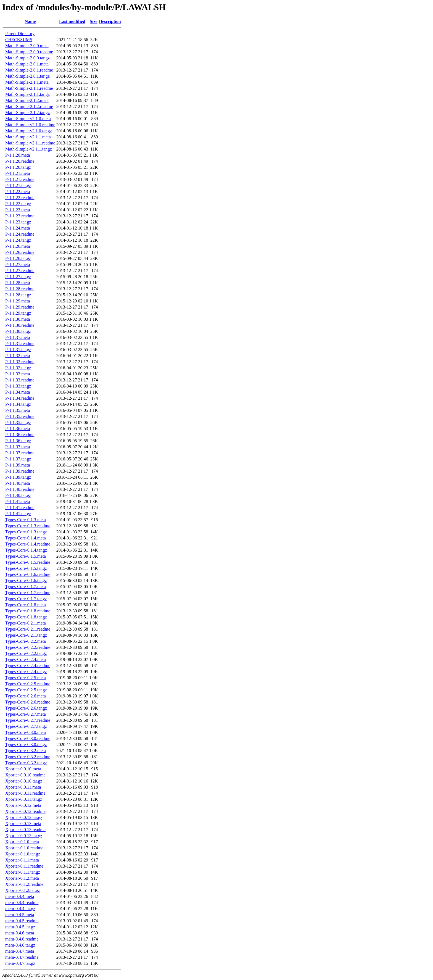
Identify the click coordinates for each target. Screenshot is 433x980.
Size (94, 21)
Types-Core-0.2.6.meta (26, 696)
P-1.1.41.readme (20, 508)
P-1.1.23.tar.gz (18, 222)
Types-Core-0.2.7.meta (26, 714)
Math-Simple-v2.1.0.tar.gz (29, 131)
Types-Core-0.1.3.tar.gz (26, 532)
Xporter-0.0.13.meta (23, 824)
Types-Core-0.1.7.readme (28, 593)
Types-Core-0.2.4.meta (26, 659)
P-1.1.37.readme (20, 453)
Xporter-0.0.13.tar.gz (24, 836)
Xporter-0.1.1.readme (24, 866)
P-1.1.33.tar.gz (18, 386)
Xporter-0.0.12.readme (25, 811)
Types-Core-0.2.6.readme (28, 702)
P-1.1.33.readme (20, 380)
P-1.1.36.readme (20, 435)
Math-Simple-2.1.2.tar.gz (27, 113)
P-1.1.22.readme (20, 198)
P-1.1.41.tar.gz (18, 514)
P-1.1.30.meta (18, 319)
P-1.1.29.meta (18, 301)
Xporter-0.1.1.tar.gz (23, 872)
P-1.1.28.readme (20, 289)
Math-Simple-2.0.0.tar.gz (27, 58)
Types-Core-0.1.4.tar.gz (26, 550)
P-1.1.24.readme (20, 234)
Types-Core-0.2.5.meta (26, 678)
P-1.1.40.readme (20, 489)
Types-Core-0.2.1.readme (28, 629)
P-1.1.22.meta (18, 192)
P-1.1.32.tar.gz (18, 368)
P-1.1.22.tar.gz (18, 204)
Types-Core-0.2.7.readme (28, 720)
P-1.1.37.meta (18, 447)
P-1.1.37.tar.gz (18, 459)
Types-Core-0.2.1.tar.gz (26, 635)
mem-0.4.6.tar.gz (20, 945)
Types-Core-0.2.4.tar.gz (26, 672)
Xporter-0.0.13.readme (25, 830)
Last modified (72, 21)
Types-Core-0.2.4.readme (28, 666)
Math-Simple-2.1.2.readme (29, 106)
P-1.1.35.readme (20, 416)
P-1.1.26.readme (20, 252)
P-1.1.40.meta (18, 483)
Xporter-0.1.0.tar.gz (23, 854)
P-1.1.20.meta (18, 155)
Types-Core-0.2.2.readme (28, 647)
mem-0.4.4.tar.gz (20, 909)
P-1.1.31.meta (18, 337)
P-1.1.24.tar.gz (18, 240)
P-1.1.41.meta (18, 501)
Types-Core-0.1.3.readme (28, 526)
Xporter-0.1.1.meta (22, 860)
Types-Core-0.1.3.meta (26, 520)
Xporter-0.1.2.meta (22, 878)
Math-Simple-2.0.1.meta (27, 64)
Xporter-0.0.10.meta (23, 769)
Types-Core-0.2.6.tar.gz (26, 708)
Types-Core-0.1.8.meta (26, 605)
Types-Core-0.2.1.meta (26, 623)
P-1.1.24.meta (18, 228)
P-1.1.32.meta (18, 356)
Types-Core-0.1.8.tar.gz (26, 617)
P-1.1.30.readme (20, 325)
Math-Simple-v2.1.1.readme (30, 143)
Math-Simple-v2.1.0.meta (28, 119)
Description (110, 21)
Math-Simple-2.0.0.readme (29, 52)
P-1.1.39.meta (18, 465)
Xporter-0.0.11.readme (25, 793)
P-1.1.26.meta (18, 246)
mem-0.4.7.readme (22, 957)
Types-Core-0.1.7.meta (26, 587)
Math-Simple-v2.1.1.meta (28, 137)
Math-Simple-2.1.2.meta (27, 100)
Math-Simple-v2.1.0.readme (30, 125)
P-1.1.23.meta (18, 210)
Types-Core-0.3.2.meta (26, 751)
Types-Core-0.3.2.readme (28, 757)
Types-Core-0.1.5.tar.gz (26, 568)
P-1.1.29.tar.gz (18, 313)
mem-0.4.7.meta (20, 951)
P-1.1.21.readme (20, 179)
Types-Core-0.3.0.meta (26, 732)
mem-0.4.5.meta (20, 915)
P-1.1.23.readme (20, 216)
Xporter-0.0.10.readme (25, 775)
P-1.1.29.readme (20, 307)
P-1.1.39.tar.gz (18, 477)
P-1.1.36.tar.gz (18, 441)
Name (30, 21)
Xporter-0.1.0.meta (22, 842)
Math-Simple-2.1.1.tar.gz (27, 94)
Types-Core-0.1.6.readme (28, 574)
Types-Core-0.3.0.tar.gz (26, 745)
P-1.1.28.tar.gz (18, 295)
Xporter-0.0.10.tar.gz (24, 781)
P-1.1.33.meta (18, 374)
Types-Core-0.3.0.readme (28, 738)
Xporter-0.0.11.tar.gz (24, 799)
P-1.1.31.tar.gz (18, 350)
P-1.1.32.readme (20, 362)
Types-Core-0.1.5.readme (28, 562)
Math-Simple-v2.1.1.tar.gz (29, 149)
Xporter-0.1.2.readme (24, 884)
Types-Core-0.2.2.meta (26, 641)
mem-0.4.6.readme (22, 939)
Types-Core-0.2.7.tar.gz (26, 726)
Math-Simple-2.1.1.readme (29, 88)
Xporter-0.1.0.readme (24, 848)
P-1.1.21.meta (18, 173)
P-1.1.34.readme (20, 398)
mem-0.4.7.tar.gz (20, 963)
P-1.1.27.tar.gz (18, 277)
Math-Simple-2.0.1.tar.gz (27, 76)
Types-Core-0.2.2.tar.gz (26, 653)
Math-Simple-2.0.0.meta (27, 46)
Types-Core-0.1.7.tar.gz (26, 599)
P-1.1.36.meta (18, 429)
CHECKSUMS (19, 40)
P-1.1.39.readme (20, 471)
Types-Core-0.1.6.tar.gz (26, 580)
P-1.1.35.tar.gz (18, 422)
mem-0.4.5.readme (22, 921)
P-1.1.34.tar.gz (18, 404)
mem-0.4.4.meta (20, 896)
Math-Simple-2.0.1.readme (29, 70)
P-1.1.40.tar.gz (18, 495)
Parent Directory (20, 34)
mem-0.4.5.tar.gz (20, 927)
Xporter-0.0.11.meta (23, 787)
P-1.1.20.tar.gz (18, 167)
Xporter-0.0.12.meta (23, 805)
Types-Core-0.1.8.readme (28, 611)
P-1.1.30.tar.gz (18, 331)
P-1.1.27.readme (20, 271)
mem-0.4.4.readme (22, 903)
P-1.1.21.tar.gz (18, 185)
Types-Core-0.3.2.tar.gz (26, 763)
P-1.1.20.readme (20, 161)
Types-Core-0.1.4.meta (26, 538)
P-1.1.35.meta (18, 410)
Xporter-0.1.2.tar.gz (23, 890)
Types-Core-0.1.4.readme (28, 544)
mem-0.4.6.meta (20, 933)
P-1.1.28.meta (18, 283)
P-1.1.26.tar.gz (18, 258)
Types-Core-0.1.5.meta (26, 556)
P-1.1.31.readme (20, 343)
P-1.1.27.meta (18, 264)
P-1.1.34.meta (18, 392)
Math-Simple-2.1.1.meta (27, 82)
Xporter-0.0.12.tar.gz (24, 817)
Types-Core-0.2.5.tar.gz (26, 690)
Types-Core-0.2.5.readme (28, 684)
